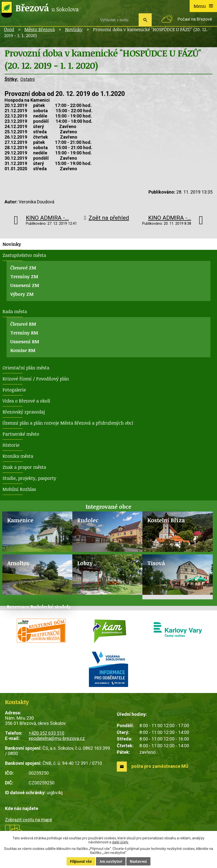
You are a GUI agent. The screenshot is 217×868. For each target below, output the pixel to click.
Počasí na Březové (195, 19)
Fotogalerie (14, 390)
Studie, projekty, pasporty (29, 478)
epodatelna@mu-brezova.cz (57, 738)
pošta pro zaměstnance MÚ (160, 766)
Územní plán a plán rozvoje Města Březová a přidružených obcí (68, 423)
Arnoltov (18, 563)
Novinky (74, 29)
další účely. (120, 842)
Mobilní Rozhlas (19, 489)
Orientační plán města (26, 368)
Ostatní (28, 79)
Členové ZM (23, 268)
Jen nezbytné (111, 861)
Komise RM (23, 350)
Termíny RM (24, 333)
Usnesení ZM (25, 285)
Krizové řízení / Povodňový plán (36, 379)
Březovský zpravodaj (24, 412)
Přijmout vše (81, 861)
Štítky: (11, 79)
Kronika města (18, 456)
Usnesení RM (25, 341)
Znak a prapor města (24, 467)
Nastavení (138, 861)
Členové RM (23, 324)
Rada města (15, 311)
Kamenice (20, 520)
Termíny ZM (24, 276)
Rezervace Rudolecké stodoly (39, 607)
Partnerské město (21, 434)
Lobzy (85, 563)
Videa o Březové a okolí (26, 401)
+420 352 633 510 (46, 733)
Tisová (156, 563)
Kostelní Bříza (166, 520)
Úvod (9, 29)
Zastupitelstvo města (24, 255)
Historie (11, 445)
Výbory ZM (22, 294)
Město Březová (40, 29)
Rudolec (88, 520)
